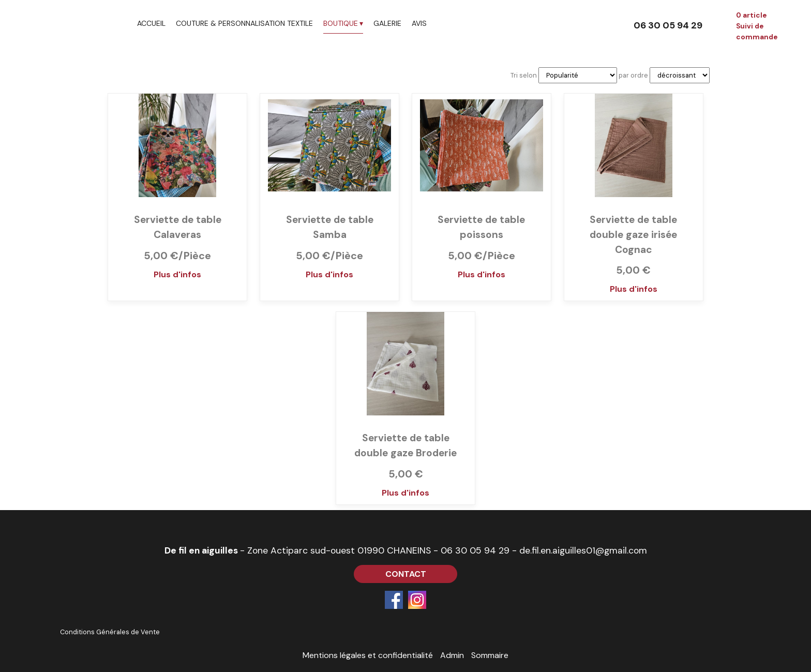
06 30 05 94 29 (475, 550)
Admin (452, 655)
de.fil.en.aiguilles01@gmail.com (583, 550)
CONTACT (406, 574)
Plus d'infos (177, 274)
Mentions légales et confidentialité (368, 655)
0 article (751, 15)
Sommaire (490, 655)
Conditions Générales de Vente (110, 632)
